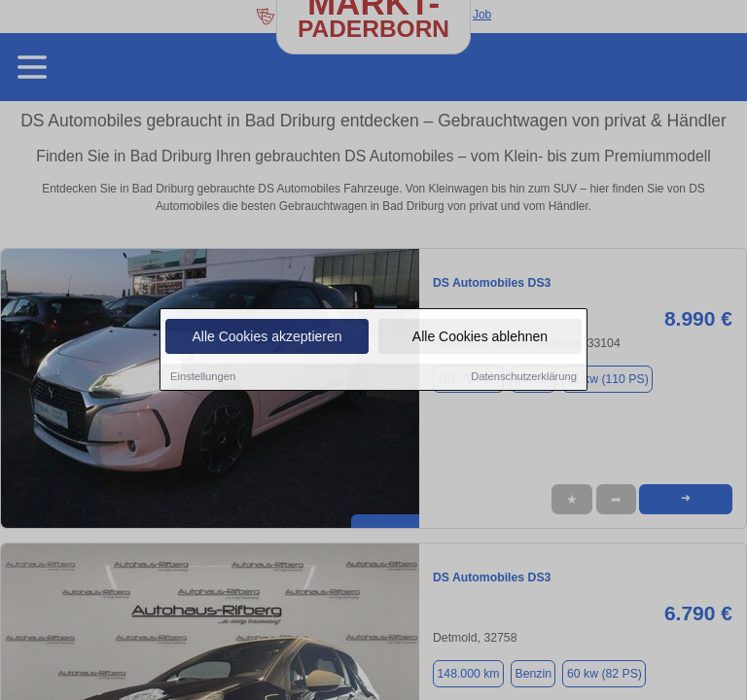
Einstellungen (203, 378)
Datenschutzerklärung (524, 378)
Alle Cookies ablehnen (480, 338)
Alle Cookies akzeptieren (267, 338)
